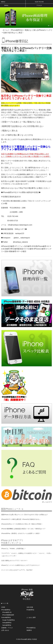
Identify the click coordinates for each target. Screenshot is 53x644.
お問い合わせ (5, 630)
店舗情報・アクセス (7, 628)
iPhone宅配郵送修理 (8, 615)
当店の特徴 (30, 607)
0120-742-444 (39, 2)
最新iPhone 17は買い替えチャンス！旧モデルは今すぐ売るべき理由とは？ (25, 515)
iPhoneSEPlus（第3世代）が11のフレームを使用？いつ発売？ (21, 533)
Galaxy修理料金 (7, 623)
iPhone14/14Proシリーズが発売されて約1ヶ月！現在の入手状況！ (22, 524)
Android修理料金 (6, 617)
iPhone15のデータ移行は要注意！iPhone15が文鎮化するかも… (21, 519)
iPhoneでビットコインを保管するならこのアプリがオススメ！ (21, 565)
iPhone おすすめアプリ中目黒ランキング (12, 542)
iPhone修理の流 (7, 612)
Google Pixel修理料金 (9, 620)
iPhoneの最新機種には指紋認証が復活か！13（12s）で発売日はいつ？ (23, 529)
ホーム (5, 30)
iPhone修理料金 (6, 610)
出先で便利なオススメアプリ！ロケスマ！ (15, 561)
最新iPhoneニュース (12, 509)
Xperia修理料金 (7, 625)
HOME (3, 607)
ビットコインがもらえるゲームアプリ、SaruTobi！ (17, 570)
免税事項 (29, 630)
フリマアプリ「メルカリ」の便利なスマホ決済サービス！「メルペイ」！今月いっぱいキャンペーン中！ (26, 555)
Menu (3, 2)
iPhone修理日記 (17, 30)
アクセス (39, 5)
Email (6, 5)
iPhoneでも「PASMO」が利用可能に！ (14, 549)
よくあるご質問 (31, 617)
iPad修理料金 (30, 610)
